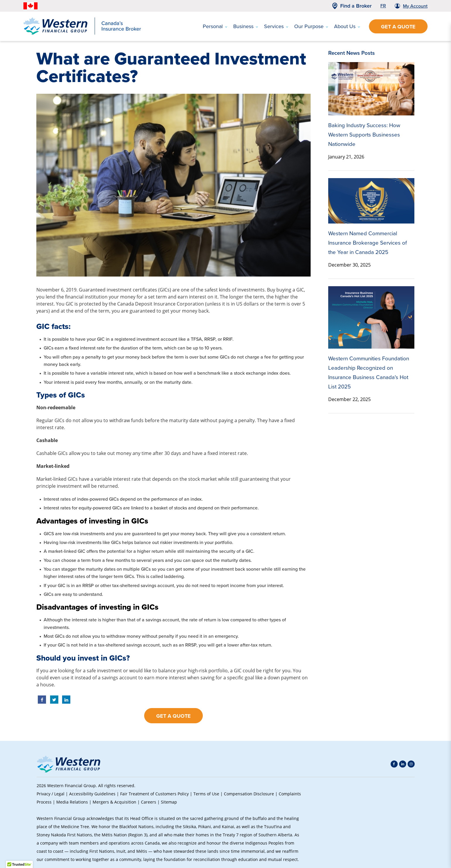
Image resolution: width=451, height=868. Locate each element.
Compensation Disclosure (249, 794)
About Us (347, 26)
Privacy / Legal (51, 794)
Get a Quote (398, 27)
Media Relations (72, 802)
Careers (149, 802)
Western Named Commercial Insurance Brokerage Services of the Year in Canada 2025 (367, 243)
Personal (215, 26)
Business (246, 26)
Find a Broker (356, 6)
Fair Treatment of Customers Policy (154, 794)
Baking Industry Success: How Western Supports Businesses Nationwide (364, 135)
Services (276, 26)
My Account (415, 6)
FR (383, 6)
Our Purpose (311, 26)
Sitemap (169, 802)
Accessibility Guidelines (92, 794)
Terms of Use (206, 794)
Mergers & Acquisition (114, 802)
